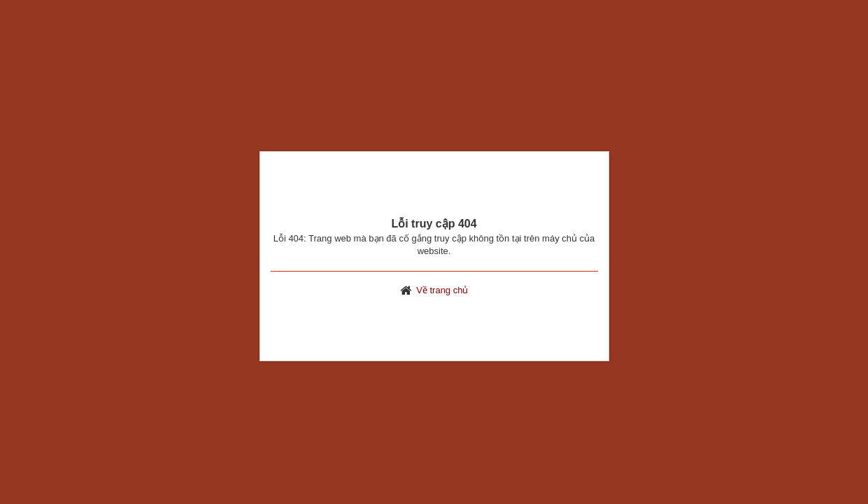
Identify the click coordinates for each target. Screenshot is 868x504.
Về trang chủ (442, 290)
